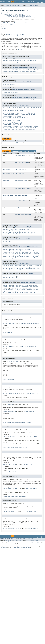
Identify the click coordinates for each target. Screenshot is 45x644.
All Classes (31, 4)
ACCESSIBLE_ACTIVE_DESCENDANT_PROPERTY (30, 108)
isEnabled (37, 254)
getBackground (35, 251)
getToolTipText (19, 234)
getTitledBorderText (8, 234)
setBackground (15, 256)
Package (8, 2)
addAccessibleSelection (21, 156)
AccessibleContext (24, 105)
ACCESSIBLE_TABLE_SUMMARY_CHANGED (12, 125)
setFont (5, 258)
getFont (18, 252)
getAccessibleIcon (8, 267)
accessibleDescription (9, 129)
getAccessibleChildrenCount (10, 231)
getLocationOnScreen (22, 254)
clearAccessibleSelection (22, 162)
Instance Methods (17, 151)
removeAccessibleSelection (22, 208)
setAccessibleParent (19, 270)
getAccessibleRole (20, 169)
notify (31, 276)
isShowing (17, 255)
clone (4, 276)
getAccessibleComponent (26, 249)
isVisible (23, 255)
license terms (4, 547)
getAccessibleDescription (26, 231)
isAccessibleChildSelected (22, 201)
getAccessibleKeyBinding (10, 232)
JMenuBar (4, 28)
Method (19, 6)
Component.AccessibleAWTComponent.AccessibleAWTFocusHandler (20, 71)
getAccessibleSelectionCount (22, 189)
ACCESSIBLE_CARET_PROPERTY (10, 109)
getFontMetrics (25, 252)
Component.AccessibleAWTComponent (25, 67)
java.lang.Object (6, 13)
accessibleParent (30, 129)
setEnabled (35, 256)
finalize (14, 276)
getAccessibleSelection (21, 173)
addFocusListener (7, 249)
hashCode (26, 276)
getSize (31, 254)
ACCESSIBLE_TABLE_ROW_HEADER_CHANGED (13, 123)
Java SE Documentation (35, 543)
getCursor (12, 252)
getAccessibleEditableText (34, 266)
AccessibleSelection (7, 24)
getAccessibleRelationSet (21, 267)
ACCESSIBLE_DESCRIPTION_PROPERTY (12, 112)
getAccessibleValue (19, 268)
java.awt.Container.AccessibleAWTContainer (19, 17)
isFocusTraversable (8, 255)
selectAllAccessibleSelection (23, 215)
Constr (15, 6)
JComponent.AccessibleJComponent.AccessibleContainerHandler (20, 61)
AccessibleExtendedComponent (30, 23)
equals (9, 276)
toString (5, 277)
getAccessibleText (8, 268)
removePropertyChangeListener (32, 234)
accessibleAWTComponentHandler (11, 100)
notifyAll (36, 276)
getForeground (34, 252)
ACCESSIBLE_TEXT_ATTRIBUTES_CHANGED (13, 126)
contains (16, 249)
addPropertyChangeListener (10, 230)
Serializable (5, 23)
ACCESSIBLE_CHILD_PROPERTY (26, 109)
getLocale (5, 254)
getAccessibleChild (24, 230)
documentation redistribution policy (22, 547)
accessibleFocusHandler (9, 84)
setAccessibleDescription (32, 268)
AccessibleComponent (15, 23)
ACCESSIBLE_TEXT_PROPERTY (31, 126)
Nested (7, 6)
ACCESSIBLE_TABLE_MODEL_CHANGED (12, 121)
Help (32, 2)
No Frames (23, 4)
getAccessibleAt (7, 242)
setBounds (22, 256)
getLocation (12, 254)
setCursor (29, 256)
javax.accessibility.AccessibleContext (13, 14)
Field (11, 6)
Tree (19, 2)
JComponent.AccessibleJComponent (15, 34)
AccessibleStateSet (8, 195)
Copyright (3, 546)
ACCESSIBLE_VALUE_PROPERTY (10, 128)
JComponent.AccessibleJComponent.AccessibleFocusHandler (19, 62)
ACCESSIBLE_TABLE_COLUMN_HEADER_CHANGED (14, 119)
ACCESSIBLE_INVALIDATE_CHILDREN (12, 113)
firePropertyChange (8, 266)
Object (31, 273)
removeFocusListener (33, 255)
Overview (3, 2)
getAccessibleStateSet (21, 195)
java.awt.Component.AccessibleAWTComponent (18, 15)
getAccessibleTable (34, 267)
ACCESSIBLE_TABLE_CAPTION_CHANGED (12, 116)
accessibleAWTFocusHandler (28, 100)
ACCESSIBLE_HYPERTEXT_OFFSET (30, 112)
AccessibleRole (7, 169)
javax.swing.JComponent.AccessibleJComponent (22, 18)
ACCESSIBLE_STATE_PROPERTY (28, 115)
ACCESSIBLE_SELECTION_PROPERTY (11, 115)
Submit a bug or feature (6, 542)
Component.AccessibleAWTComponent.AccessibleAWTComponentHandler (21, 70)
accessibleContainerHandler (10, 92)
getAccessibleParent (25, 251)
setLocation (20, 258)
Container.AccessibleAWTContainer (24, 90)
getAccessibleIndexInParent (10, 251)
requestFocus (6, 256)
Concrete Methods (30, 151)
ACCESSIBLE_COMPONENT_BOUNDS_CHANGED (13, 111)
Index (29, 2)
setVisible (32, 258)
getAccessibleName (22, 232)
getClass (20, 276)
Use (16, 2)
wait (10, 277)
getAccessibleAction (20, 266)
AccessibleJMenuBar (18, 143)
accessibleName (20, 129)
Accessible (6, 180)
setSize (26, 258)
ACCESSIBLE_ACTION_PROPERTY (10, 108)
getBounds (5, 252)
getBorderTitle (32, 232)
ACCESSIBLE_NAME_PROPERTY (28, 113)
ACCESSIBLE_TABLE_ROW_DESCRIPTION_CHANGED (14, 122)
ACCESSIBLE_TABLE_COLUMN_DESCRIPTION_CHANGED (15, 118)
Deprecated (24, 2)
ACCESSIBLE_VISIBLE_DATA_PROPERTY (28, 128)
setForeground (12, 258)
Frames (18, 4)
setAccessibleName (8, 270)
